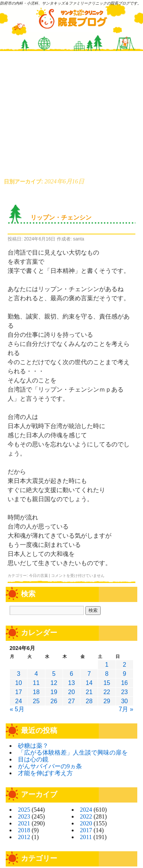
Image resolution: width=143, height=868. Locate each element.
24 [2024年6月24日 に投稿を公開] (19, 701)
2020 (86, 823)
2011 (86, 837)
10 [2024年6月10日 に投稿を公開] (19, 683)
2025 (24, 810)
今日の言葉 (39, 576)
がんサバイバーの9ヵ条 (50, 766)
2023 (24, 816)
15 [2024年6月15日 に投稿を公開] (107, 683)
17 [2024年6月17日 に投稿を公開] (19, 692)
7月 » (126, 709)
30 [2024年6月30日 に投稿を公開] (124, 701)
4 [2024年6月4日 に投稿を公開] (36, 674)
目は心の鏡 (33, 759)
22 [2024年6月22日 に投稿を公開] (107, 692)
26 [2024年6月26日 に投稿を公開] (54, 701)
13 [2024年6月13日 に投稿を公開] (72, 683)
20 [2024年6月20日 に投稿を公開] (72, 692)
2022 (86, 816)
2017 (86, 830)
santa (78, 239)
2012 (24, 837)
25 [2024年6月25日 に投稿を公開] (36, 701)
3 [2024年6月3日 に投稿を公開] (18, 674)
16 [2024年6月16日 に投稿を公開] (124, 683)
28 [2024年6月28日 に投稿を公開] (89, 701)
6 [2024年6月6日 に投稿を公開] (71, 674)
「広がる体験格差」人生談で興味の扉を (73, 753)
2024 (86, 810)
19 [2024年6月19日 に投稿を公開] (54, 692)
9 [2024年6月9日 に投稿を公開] (125, 674)
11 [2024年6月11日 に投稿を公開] (36, 683)
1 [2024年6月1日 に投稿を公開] (107, 665)
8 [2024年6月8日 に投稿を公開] (107, 674)
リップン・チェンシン (61, 217)
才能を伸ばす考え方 (45, 773)
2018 (24, 830)
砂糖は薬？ (33, 746)
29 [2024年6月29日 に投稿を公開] (107, 701)
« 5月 (17, 709)
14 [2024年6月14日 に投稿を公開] (89, 683)
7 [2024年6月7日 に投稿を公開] (89, 674)
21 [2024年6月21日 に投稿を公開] (89, 692)
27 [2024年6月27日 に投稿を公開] (72, 701)
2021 (24, 823)
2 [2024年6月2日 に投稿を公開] (125, 665)
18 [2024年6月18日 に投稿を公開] (36, 692)
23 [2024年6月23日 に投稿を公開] (124, 692)
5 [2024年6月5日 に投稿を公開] (54, 674)
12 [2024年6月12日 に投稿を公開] (54, 683)
